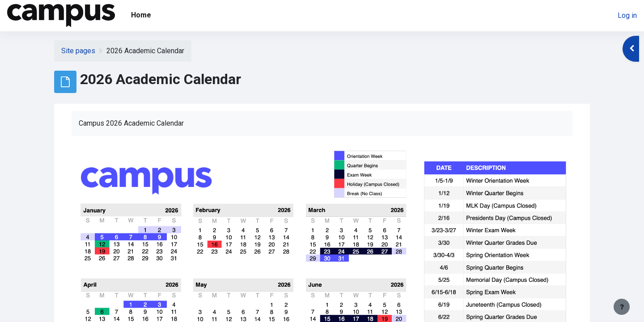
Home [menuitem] (141, 15)
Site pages (78, 51)
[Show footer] (622, 307)
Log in (627, 15)
